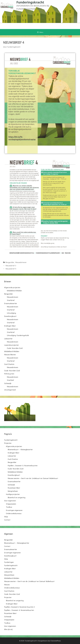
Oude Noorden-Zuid (15, 348)
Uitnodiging (11, 313)
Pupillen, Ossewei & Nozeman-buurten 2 (19, 607)
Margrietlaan (13, 491)
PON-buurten (9, 374)
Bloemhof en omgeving (17, 497)
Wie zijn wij (8, 629)
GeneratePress (56, 641)
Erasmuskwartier (11, 303)
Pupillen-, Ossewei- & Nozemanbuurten (23, 465)
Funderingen (9, 562)
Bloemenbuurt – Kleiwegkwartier (20, 449)
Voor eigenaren (10, 501)
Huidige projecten (13, 494)
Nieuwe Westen (10, 354)
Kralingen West (10, 326)
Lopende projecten (11, 345)
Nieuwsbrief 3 (11, 266)
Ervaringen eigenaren (14, 510)
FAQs (6, 517)
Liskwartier (8, 339)
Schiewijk (8, 383)
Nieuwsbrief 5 (11, 269)
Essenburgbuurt (10, 316)
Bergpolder (10, 262)
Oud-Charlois (9, 364)
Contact (7, 520)
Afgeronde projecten (12, 287)
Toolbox (9, 507)
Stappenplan (11, 504)
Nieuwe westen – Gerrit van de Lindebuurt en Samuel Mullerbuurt (33, 478)
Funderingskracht (30, 2)
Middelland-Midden (14, 291)
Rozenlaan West (14, 488)
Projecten (8, 443)
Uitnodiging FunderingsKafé (18, 335)
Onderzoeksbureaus (14, 513)
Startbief (10, 380)
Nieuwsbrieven (21, 262)
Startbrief (11, 300)
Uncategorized (10, 390)
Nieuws (7, 585)
